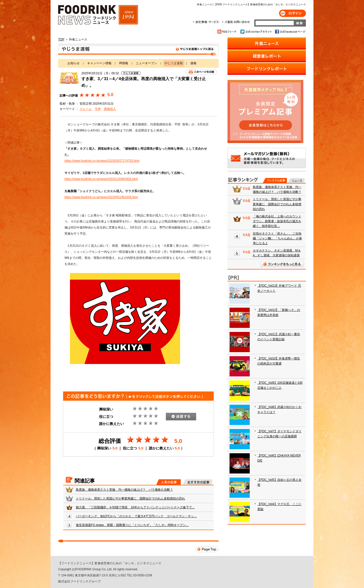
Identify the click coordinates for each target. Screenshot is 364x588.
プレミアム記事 (275, 180)
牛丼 (98, 109)
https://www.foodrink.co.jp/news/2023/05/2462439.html (101, 197)
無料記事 (296, 180)
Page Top (207, 549)
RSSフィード (228, 32)
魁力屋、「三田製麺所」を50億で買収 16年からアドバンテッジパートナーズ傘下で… (135, 507)
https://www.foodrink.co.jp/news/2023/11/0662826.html (101, 179)
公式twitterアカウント (256, 32)
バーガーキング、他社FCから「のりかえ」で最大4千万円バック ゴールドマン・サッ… (136, 516)
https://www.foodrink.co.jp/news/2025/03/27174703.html (102, 161)
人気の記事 (168, 482)
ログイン (292, 13)
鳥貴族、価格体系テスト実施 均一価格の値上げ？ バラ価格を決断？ (124, 490)
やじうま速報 (138, 50)
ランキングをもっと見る (282, 264)
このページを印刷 (201, 72)
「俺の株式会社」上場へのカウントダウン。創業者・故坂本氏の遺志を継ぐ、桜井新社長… (277, 221)
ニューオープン (146, 63)
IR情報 (124, 63)
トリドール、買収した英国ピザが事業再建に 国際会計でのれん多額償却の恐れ (130, 499)
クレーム (86, 109)
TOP (61, 39)
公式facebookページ (290, 32)
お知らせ (74, 63)
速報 (193, 63)
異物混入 (110, 109)
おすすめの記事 (198, 482)
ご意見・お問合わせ (236, 22)
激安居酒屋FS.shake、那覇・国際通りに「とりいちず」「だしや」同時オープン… (132, 525)
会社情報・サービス (207, 22)
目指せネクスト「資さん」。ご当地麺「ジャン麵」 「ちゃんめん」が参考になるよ (277, 238)
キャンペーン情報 (99, 63)
